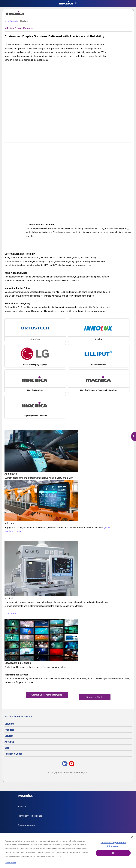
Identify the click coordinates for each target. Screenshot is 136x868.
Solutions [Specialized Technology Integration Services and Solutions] (9, 724)
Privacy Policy (11, 863)
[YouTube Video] (68, 102)
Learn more (10, 614)
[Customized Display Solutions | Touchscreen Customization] (99, 383)
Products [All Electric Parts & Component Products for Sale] (9, 730)
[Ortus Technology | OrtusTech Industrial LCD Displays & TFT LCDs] (35, 332)
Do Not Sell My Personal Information (113, 844)
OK (113, 853)
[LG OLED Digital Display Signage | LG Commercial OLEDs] (35, 357)
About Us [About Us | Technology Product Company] (9, 742)
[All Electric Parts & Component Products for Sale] (13, 21)
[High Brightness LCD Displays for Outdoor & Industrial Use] (35, 408)
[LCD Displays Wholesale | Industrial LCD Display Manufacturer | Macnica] (35, 383)
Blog (7, 748)
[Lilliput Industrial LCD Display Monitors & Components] (99, 357)
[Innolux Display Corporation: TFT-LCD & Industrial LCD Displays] (99, 332)
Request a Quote (13, 754)
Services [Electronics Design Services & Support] (9, 736)
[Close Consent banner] (132, 837)
